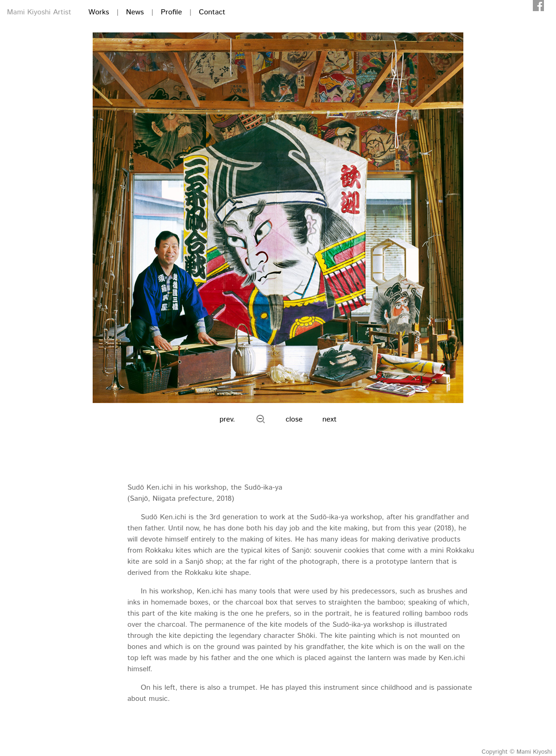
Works (99, 12)
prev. (227, 419)
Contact (212, 12)
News (135, 12)
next (330, 419)
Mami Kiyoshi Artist (39, 12)
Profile (171, 12)
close (294, 419)
